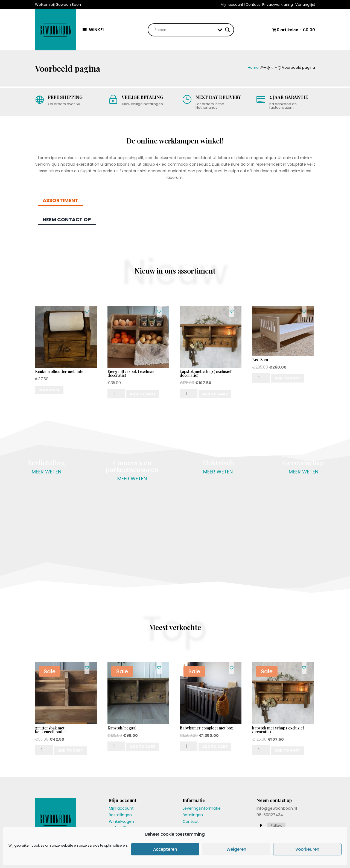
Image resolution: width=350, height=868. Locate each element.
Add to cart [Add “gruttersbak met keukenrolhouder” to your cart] (70, 750)
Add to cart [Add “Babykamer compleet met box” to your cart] (215, 747)
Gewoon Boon (60, 857)
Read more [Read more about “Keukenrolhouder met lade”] (49, 390)
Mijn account (232, 5)
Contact (253, 5)
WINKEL (97, 30)
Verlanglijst (305, 5)
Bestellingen (120, 815)
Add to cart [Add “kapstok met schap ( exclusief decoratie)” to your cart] (215, 394)
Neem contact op (67, 219)
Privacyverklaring (278, 5)
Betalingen (193, 815)
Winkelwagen (121, 821)
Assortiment (60, 200)
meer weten (46, 472)
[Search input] (185, 30)
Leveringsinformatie (202, 808)
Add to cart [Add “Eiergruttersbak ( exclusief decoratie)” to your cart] (143, 394)
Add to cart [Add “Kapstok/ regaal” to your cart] (143, 747)
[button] (87, 311)
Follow (276, 826)
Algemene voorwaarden (260, 857)
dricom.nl (101, 857)
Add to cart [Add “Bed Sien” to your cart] (287, 378)
